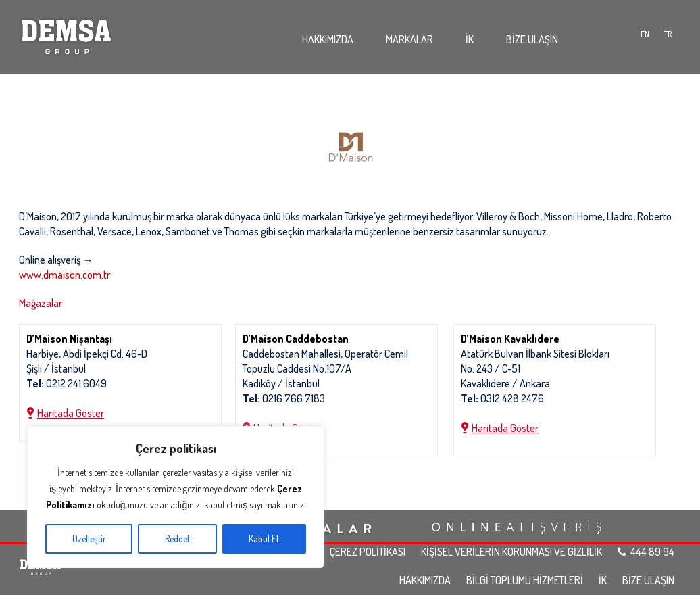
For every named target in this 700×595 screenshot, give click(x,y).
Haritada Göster (71, 413)
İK (470, 39)
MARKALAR (409, 39)
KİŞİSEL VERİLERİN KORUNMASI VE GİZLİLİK (511, 552)
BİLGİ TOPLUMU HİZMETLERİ (525, 580)
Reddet (177, 539)
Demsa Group (66, 33)
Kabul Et (264, 539)
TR (668, 34)
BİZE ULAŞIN (532, 39)
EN (645, 34)
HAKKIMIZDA (328, 39)
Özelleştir (89, 539)
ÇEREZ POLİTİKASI (368, 552)
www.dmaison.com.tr (65, 275)
